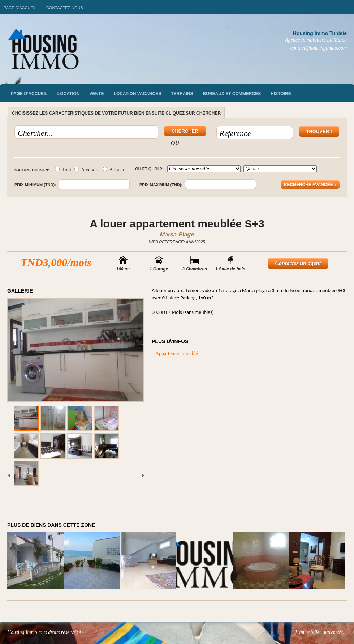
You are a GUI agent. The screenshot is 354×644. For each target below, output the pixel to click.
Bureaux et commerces (232, 94)
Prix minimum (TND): (35, 185)
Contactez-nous (65, 8)
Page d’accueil (20, 8)
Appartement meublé (177, 353)
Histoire (281, 94)
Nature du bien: (32, 170)
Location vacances (138, 94)
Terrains (182, 94)
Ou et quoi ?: (149, 169)
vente (97, 94)
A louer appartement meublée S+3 (177, 224)
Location (69, 94)
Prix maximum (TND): (161, 185)
